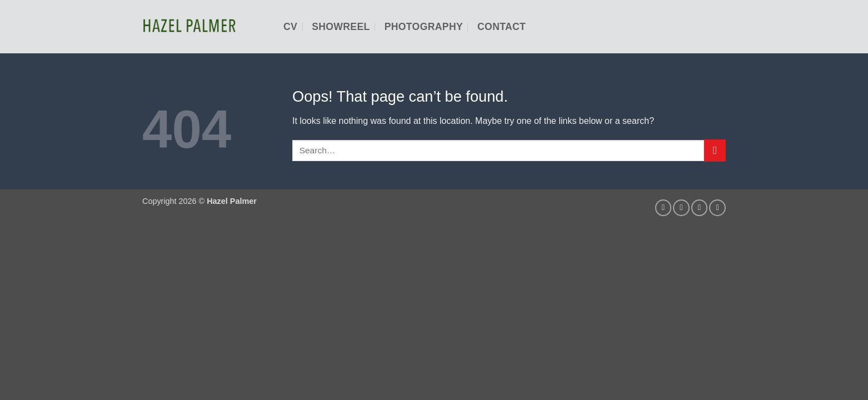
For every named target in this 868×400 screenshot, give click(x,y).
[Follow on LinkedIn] (700, 208)
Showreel (341, 27)
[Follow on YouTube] (717, 208)
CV (290, 27)
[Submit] (715, 150)
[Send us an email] (681, 208)
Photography (424, 27)
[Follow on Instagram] (664, 208)
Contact (502, 27)
